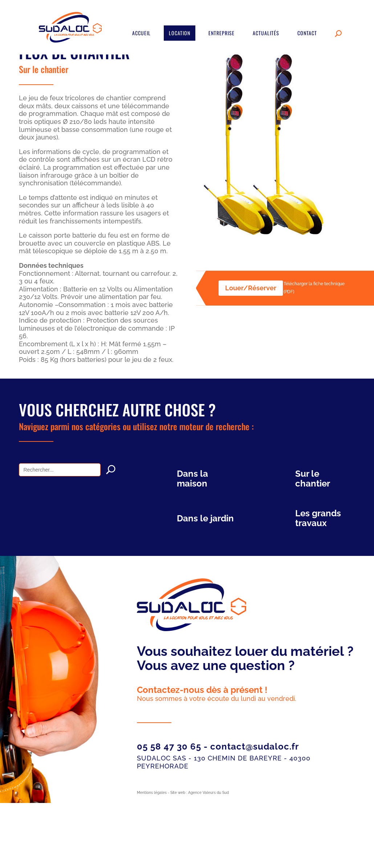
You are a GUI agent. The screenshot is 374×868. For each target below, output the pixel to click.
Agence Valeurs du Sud (208, 793)
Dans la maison (192, 479)
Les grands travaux (318, 518)
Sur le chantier (44, 69)
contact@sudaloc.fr (255, 746)
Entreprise (221, 33)
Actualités (266, 33)
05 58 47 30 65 (169, 746)
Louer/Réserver (251, 288)
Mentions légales (152, 793)
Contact (307, 33)
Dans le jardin (205, 518)
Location (180, 33)
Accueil (141, 33)
